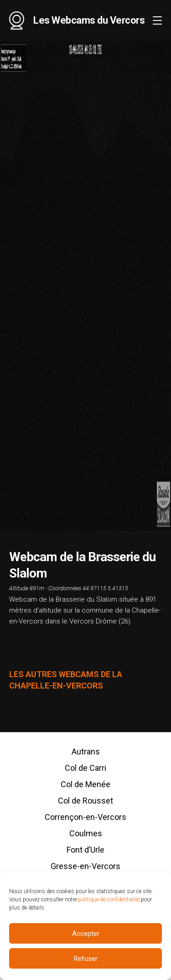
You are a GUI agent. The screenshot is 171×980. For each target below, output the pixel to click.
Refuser (86, 960)
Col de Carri (85, 768)
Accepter (86, 935)
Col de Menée (85, 784)
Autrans (86, 751)
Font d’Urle (85, 850)
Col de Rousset (85, 801)
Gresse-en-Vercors (85, 866)
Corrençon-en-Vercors (85, 817)
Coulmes (86, 833)
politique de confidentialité (109, 901)
